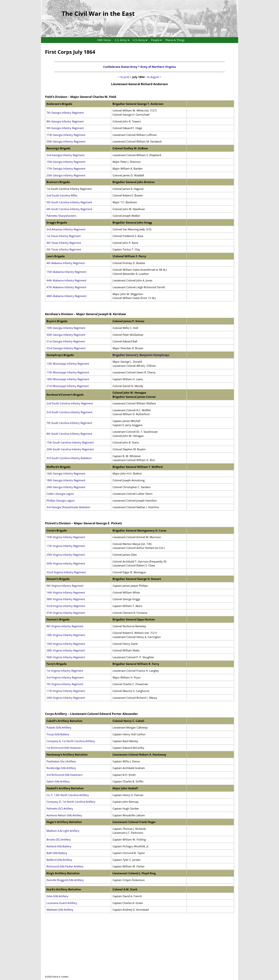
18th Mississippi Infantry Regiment (68, 379)
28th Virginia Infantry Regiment (66, 650)
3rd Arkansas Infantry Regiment (66, 229)
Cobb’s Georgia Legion (60, 494)
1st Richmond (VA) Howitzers (64, 748)
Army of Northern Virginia (158, 67)
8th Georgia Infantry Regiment (65, 121)
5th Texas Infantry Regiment (64, 249)
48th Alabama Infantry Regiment (66, 296)
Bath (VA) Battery (57, 853)
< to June (124, 77)
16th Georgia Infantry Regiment (66, 473)
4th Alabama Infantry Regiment (66, 263)
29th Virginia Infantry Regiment (66, 555)
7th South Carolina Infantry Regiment (69, 423)
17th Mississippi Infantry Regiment (68, 372)
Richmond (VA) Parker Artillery (65, 866)
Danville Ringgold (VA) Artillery (65, 880)
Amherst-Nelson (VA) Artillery (64, 815)
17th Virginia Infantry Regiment (66, 546)
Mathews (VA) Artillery (60, 910)
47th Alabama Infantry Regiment (66, 287)
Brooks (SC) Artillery (59, 839)
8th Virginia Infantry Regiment (65, 626)
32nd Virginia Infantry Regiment (66, 572)
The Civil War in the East (98, 13)
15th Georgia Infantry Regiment (66, 162)
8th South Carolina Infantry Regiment (69, 434)
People (157, 40)
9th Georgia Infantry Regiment (65, 128)
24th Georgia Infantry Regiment (66, 487)
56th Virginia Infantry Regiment (66, 657)
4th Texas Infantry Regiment (64, 243)
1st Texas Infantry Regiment (64, 236)
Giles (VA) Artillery (57, 896)
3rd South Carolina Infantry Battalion (69, 458)
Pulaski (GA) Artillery (59, 727)
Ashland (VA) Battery (59, 846)
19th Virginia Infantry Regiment (66, 644)
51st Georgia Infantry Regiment (66, 341)
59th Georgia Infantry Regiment (66, 141)
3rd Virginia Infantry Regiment (65, 677)
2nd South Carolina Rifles (62, 195)
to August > (154, 77)
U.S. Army (141, 40)
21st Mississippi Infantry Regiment (68, 386)
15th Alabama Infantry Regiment (66, 272)
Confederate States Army (120, 67)
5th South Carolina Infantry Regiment (69, 202)
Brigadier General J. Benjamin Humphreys (141, 355)
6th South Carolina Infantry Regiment (69, 209)
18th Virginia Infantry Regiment (66, 635)
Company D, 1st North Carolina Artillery (71, 802)
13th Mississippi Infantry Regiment (68, 364)
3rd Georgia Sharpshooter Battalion (68, 507)
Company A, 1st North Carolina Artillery (71, 741)
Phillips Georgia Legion (61, 500)
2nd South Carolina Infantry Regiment (70, 403)
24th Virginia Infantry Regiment (66, 698)
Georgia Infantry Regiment (69, 135)
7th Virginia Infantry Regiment (65, 684)
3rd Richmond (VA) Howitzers (64, 775)
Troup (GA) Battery (58, 734)
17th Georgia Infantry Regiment (66, 169)
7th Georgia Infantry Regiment (65, 113)
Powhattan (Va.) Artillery (61, 761)
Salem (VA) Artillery (58, 781)
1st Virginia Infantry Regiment (65, 671)
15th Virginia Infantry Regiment (66, 537)
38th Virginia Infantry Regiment (66, 599)
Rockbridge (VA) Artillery (61, 768)
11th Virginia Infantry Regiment (66, 691)
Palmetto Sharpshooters (61, 216)
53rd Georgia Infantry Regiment (66, 348)
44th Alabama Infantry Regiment (66, 280)
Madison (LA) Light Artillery (63, 831)
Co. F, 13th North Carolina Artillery (68, 795)
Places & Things (175, 40)
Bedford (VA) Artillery (59, 860)
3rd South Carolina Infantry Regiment (69, 412)
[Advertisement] (140, 950)
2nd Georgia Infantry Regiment (65, 155)
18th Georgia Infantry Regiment (66, 480)
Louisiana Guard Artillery (62, 903)
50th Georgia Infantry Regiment (66, 335)
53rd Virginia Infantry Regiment (66, 606)
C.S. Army (123, 40)
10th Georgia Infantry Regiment (66, 328)
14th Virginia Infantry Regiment (66, 592)
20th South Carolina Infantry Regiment (70, 449)
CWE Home (104, 40)
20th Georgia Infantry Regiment (66, 175)
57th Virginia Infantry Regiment (66, 613)
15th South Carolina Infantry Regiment (70, 442)
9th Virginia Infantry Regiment (65, 586)
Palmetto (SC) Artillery (60, 808)
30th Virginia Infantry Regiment (66, 563)
